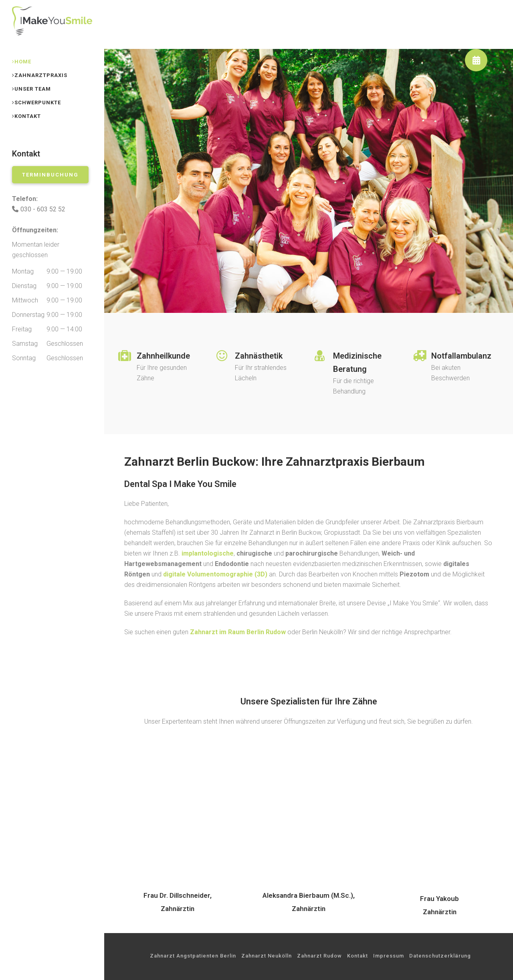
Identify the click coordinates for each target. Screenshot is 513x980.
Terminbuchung (50, 175)
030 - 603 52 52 (43, 209)
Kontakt (357, 956)
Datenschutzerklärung (440, 956)
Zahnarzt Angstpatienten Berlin (193, 956)
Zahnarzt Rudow (319, 956)
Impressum (389, 956)
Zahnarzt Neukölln (267, 956)
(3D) (215, 574)
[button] (476, 60)
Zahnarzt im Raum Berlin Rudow (238, 632)
